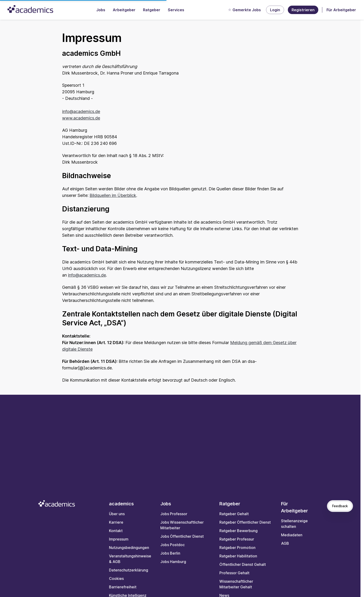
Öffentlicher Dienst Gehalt (243, 564)
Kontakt (116, 531)
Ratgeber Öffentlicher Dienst (245, 522)
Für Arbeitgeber (341, 10)
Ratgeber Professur (237, 539)
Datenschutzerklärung (129, 570)
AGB (285, 543)
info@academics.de (81, 111)
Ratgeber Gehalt (234, 514)
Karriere (116, 522)
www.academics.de (81, 118)
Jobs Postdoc (173, 545)
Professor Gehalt (234, 573)
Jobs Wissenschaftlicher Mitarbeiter (182, 525)
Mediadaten (292, 535)
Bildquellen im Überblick (113, 195)
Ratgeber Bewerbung (238, 531)
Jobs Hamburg (173, 562)
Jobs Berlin (170, 553)
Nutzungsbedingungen (129, 548)
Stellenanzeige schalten (294, 524)
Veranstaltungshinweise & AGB (130, 559)
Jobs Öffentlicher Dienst (182, 536)
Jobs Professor (174, 514)
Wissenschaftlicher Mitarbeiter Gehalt (236, 584)
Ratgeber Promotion (237, 548)
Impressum (119, 539)
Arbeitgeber (124, 10)
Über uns (117, 514)
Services (176, 10)
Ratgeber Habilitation (238, 556)
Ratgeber (152, 10)
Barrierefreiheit (123, 587)
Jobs (101, 10)
